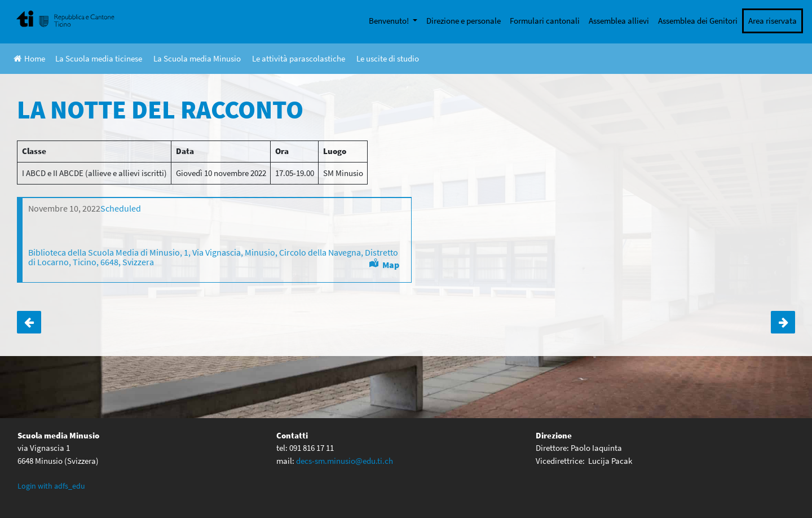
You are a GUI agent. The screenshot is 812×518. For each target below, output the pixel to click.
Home (29, 58)
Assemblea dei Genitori (698, 21)
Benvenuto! (390, 21)
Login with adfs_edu (51, 486)
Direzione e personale (464, 21)
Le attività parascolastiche (299, 58)
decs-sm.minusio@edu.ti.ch (345, 461)
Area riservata (773, 21)
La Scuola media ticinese (99, 58)
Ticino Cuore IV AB (783, 322)
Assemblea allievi (619, 21)
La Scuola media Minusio (197, 58)
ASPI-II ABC (29, 322)
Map (391, 265)
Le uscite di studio (388, 58)
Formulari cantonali (545, 21)
